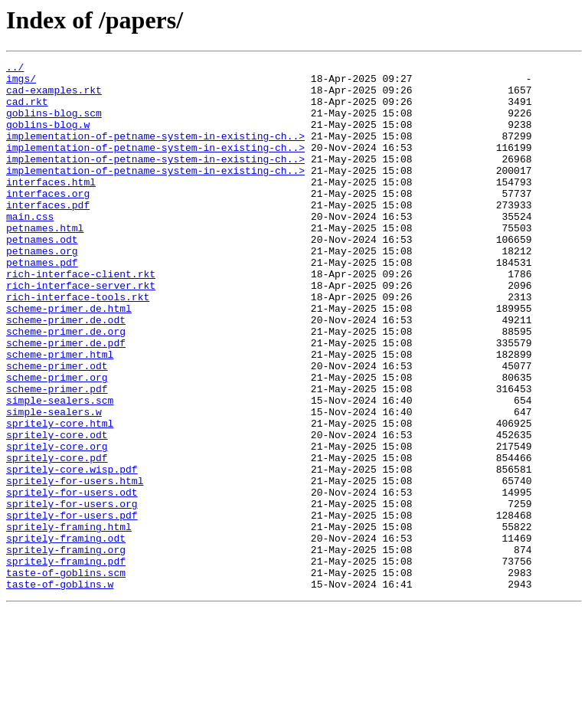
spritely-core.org (57, 524)
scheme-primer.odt (57, 427)
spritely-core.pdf (57, 538)
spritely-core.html (60, 496)
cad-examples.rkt (54, 97)
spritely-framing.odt (66, 634)
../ (15, 69)
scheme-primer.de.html (69, 359)
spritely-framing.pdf (66, 662)
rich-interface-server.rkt (81, 331)
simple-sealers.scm (60, 469)
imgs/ (21, 83)
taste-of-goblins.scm (66, 676)
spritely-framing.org (66, 648)
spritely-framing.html (69, 621)
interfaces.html (51, 207)
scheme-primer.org (57, 441)
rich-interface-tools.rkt (78, 345)
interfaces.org (48, 221)
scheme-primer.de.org (66, 386)
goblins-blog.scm (54, 124)
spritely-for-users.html (75, 565)
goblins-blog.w (48, 138)
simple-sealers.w (54, 483)
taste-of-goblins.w (60, 689)
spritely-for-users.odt (72, 579)
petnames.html (45, 262)
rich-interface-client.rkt (81, 317)
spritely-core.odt (57, 510)
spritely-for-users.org (72, 593)
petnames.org (42, 290)
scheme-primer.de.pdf (66, 400)
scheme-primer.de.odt (66, 372)
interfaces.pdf (48, 234)
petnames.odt (42, 276)
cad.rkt (27, 110)
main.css (30, 248)
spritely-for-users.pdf (72, 607)
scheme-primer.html (60, 414)
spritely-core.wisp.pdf (72, 552)
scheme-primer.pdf (57, 455)
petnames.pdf (42, 303)
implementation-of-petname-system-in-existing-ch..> (155, 152)
